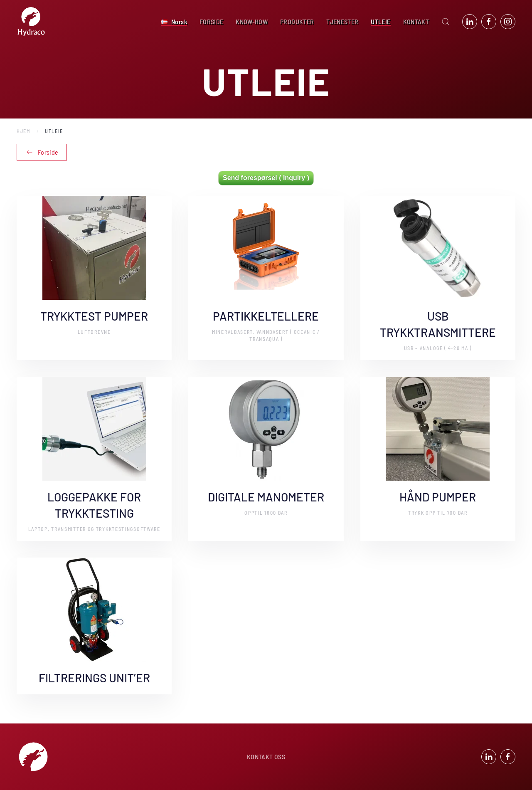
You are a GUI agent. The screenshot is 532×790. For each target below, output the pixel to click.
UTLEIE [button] (381, 21)
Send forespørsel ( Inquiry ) (266, 178)
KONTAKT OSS (266, 758)
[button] (174, 22)
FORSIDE (211, 21)
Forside (42, 152)
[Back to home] (31, 22)
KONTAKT (416, 21)
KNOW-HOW (252, 21)
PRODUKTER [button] (297, 21)
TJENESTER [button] (342, 21)
